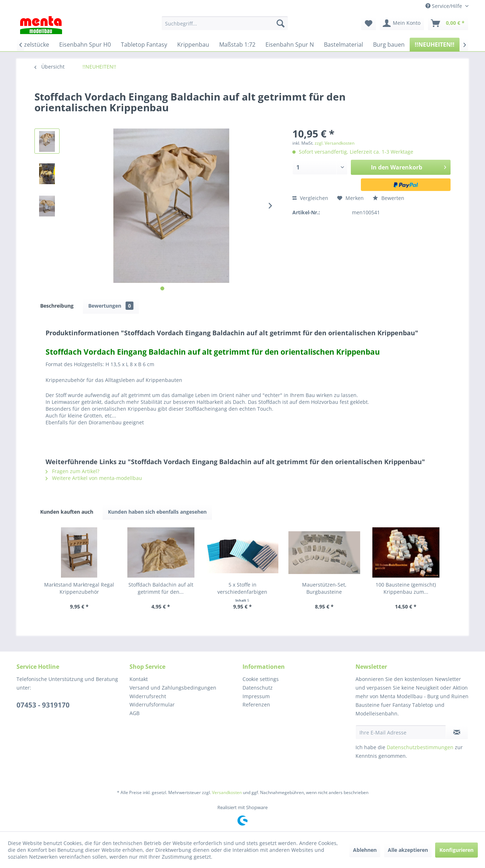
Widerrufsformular (152, 704)
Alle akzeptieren (408, 850)
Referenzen (256, 704)
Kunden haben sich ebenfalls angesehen (157, 512)
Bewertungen (111, 306)
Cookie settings (261, 679)
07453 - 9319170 (43, 705)
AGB (135, 713)
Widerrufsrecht (148, 696)
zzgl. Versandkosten (335, 143)
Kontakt (139, 679)
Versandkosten (227, 792)
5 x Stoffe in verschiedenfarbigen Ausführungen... (242, 588)
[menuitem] (225, 23)
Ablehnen (365, 850)
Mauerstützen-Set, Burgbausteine (324, 588)
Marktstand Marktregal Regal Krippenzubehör (79, 588)
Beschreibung (57, 306)
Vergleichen (310, 198)
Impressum (256, 696)
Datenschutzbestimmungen (420, 747)
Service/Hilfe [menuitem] (444, 6)
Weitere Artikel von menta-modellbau (94, 478)
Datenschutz (258, 688)
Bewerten (389, 198)
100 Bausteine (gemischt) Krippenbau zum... (406, 588)
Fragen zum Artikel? (72, 471)
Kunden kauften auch (67, 512)
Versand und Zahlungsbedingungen (173, 688)
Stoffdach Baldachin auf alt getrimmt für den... (161, 588)
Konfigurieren (456, 850)
